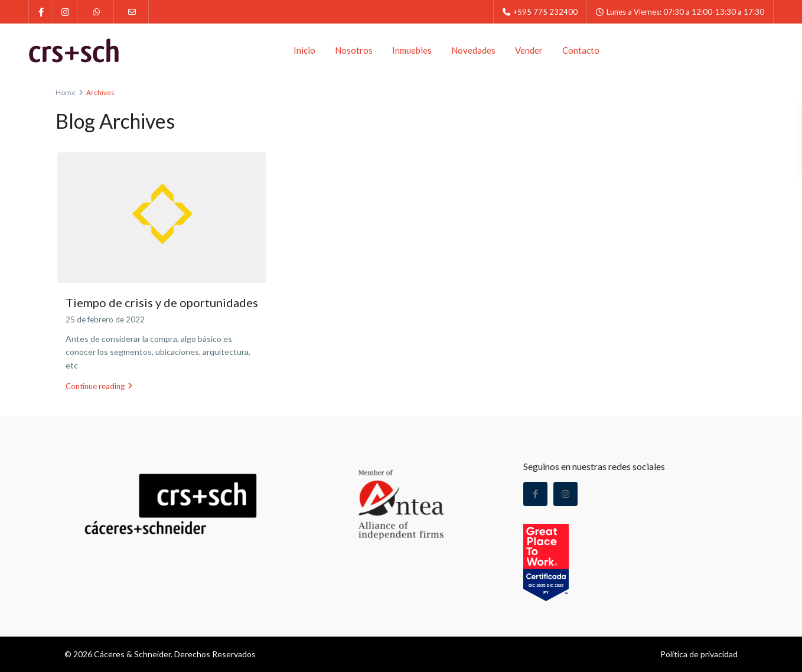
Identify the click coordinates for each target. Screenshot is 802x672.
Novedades (473, 50)
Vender (529, 50)
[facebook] (41, 12)
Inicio (304, 50)
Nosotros (354, 50)
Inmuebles (412, 50)
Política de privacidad (699, 654)
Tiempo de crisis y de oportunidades (162, 302)
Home (66, 92)
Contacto (581, 50)
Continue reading (99, 386)
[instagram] (65, 12)
